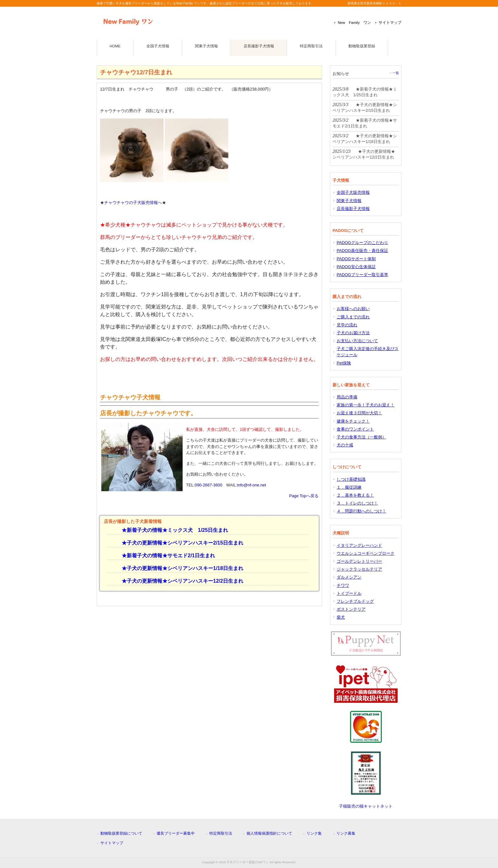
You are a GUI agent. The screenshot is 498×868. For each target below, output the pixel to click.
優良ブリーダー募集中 (176, 833)
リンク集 (314, 833)
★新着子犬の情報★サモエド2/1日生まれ (166, 556)
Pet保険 (344, 363)
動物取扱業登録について (121, 833)
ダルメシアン (349, 577)
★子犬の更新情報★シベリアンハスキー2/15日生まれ (180, 543)
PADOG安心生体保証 (356, 267)
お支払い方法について (357, 341)
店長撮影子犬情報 (353, 209)
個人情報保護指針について (269, 833)
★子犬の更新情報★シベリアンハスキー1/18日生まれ (180, 568)
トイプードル (349, 593)
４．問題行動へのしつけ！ (361, 511)
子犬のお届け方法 (353, 333)
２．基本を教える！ (355, 495)
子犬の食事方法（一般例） (361, 437)
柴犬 (341, 617)
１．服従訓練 (349, 487)
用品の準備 (347, 397)
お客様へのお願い (353, 309)
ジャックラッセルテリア (359, 569)
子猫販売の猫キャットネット (366, 806)
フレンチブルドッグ (355, 601)
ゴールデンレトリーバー (359, 561)
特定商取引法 (221, 833)
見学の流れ (347, 325)
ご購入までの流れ (353, 317)
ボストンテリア (351, 609)
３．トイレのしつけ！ (357, 503)
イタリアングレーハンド (359, 545)
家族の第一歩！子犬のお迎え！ (366, 405)
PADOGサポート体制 (356, 259)
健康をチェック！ (353, 421)
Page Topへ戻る (304, 496)
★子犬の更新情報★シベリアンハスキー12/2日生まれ (180, 581)
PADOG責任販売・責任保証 (362, 251)
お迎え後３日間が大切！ (359, 413)
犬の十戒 (345, 445)
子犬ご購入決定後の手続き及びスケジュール (368, 352)
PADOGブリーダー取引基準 (362, 275)
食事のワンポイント (355, 429)
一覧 (396, 73)
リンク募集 (346, 833)
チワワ (343, 585)
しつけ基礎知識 (351, 479)
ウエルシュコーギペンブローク (366, 553)
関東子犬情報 (349, 201)
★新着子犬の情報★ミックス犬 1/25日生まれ (172, 530)
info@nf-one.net (251, 485)
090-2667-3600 (209, 485)
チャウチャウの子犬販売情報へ (133, 203)
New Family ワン (354, 23)
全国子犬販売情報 (353, 192)
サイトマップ (390, 23)
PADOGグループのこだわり (362, 243)
